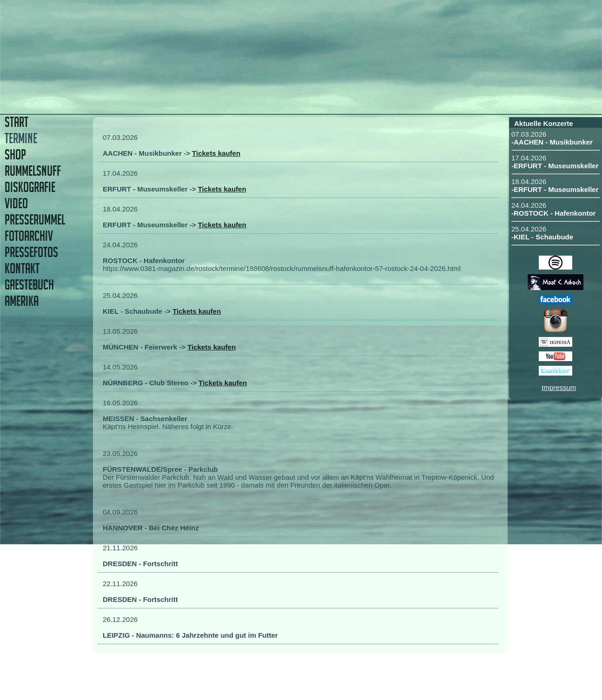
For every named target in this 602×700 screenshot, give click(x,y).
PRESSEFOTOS (31, 252)
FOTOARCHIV (29, 236)
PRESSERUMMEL (35, 220)
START (17, 122)
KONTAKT (22, 268)
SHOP (15, 155)
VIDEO (16, 203)
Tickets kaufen (216, 153)
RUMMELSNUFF (33, 171)
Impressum (559, 387)
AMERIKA (22, 301)
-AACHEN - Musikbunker (552, 142)
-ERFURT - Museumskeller (555, 166)
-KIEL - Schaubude (542, 237)
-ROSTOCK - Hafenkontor (553, 213)
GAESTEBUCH (29, 285)
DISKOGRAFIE (30, 187)
